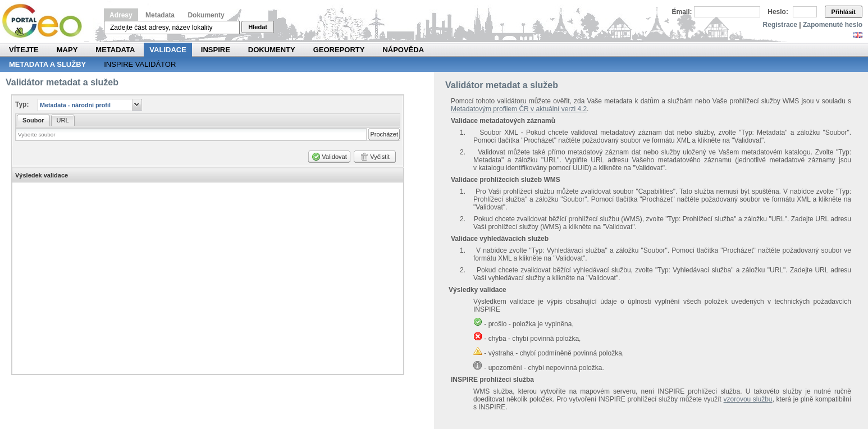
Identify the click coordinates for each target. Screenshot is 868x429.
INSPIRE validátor (140, 64)
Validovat (334, 157)
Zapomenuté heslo (833, 25)
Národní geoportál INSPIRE (46, 21)
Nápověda (403, 50)
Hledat (258, 27)
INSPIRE (216, 50)
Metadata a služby (47, 64)
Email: (682, 12)
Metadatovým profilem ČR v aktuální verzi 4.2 (519, 109)
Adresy (121, 15)
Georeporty (339, 50)
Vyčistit (380, 157)
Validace (168, 50)
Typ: (22, 104)
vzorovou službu (748, 399)
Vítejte (24, 50)
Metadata (160, 15)
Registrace (780, 25)
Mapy (67, 50)
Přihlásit (844, 12)
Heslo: (778, 12)
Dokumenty (206, 15)
